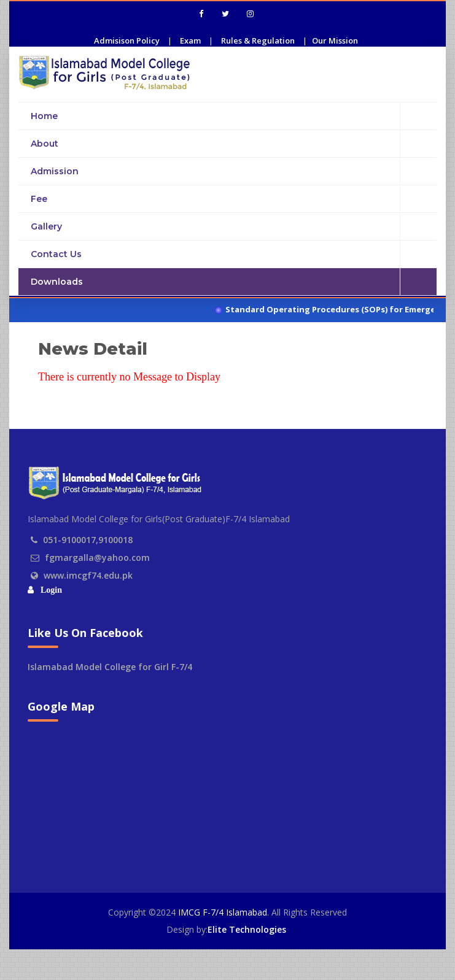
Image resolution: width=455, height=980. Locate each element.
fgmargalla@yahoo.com (97, 558)
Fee (234, 199)
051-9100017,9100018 (88, 540)
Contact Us (234, 254)
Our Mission (335, 41)
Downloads (234, 282)
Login (49, 590)
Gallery (234, 227)
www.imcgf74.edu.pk (88, 575)
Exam (190, 41)
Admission (234, 172)
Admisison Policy (127, 41)
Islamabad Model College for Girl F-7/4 (110, 667)
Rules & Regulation (258, 41)
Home (234, 116)
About (234, 144)
